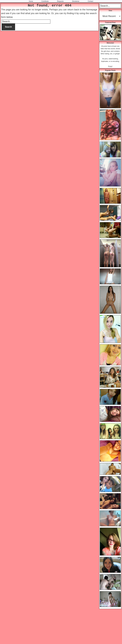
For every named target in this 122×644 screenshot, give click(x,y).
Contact (90, 1)
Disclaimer (76, 1)
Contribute (45, 1)
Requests (60, 1)
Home (31, 1)
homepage (92, 10)
